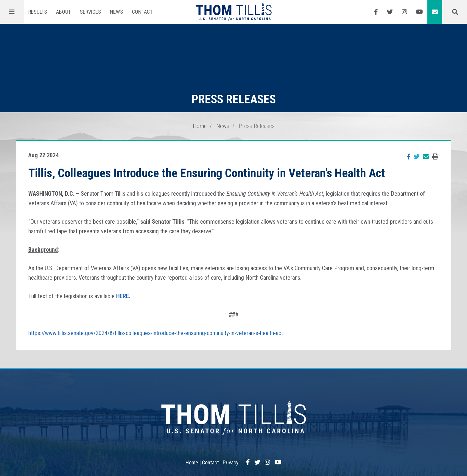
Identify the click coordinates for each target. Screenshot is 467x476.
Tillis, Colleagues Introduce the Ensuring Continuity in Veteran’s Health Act (207, 173)
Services (90, 12)
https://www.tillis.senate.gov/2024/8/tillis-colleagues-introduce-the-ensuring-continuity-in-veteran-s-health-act (156, 333)
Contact (142, 12)
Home (200, 126)
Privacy (231, 462)
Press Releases (257, 126)
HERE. (123, 296)
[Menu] (12, 12)
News (116, 12)
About (63, 12)
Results (38, 12)
